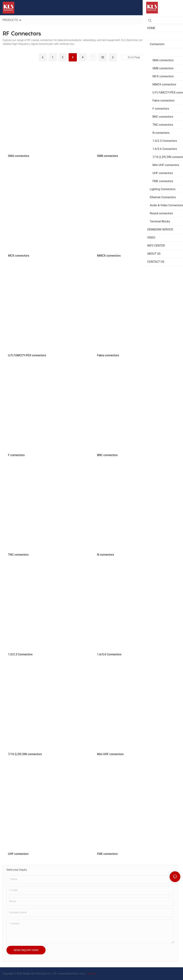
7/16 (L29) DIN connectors (25, 754)
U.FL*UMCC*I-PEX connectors (27, 355)
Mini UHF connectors (110, 754)
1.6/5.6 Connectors (109, 654)
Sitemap (91, 974)
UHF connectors (18, 854)
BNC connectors (107, 455)
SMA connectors (19, 156)
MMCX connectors (109, 256)
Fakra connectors (108, 355)
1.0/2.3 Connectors (20, 654)
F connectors (16, 455)
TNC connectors (18, 555)
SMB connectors (107, 156)
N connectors (106, 555)
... (93, 55)
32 (103, 57)
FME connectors (107, 854)
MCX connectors (19, 256)
